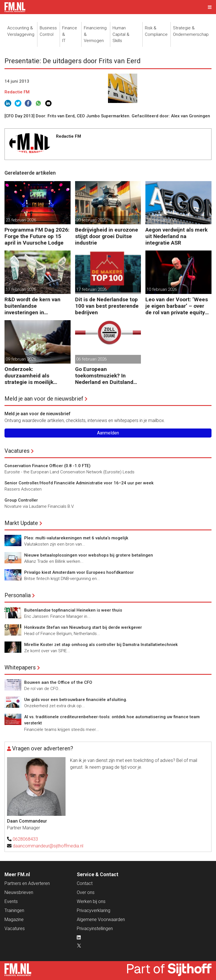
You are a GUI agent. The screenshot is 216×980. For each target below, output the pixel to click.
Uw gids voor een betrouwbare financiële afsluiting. (76, 700)
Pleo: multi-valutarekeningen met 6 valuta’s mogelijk (76, 538)
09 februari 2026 (21, 359)
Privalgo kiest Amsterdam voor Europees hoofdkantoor (79, 572)
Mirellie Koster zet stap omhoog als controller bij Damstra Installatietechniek (101, 645)
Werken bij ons (91, 901)
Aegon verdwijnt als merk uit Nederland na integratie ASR (176, 236)
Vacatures (17, 451)
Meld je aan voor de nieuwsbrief (44, 399)
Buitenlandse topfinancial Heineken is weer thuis (73, 610)
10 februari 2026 (162, 289)
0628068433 (25, 839)
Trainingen (14, 910)
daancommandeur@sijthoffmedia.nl (48, 846)
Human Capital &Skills (121, 34)
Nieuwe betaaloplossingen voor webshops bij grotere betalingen (89, 555)
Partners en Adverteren (27, 883)
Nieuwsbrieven (19, 892)
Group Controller (21, 500)
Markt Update (21, 523)
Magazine (14, 919)
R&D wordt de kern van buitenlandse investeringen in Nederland (32, 306)
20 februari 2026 (91, 220)
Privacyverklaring (94, 910)
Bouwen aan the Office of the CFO (58, 682)
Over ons (86, 892)
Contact (85, 883)
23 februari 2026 (21, 220)
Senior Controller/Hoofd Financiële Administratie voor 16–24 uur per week (79, 483)
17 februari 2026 (21, 289)
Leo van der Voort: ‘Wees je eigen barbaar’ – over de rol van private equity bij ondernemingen (177, 306)
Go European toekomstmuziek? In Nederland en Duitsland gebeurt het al (104, 376)
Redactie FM (17, 92)
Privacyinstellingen (95, 929)
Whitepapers (20, 667)
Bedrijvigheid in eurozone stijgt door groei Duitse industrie (107, 236)
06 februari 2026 (91, 359)
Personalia (18, 595)
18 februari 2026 (162, 220)
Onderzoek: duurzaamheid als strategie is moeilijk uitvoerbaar (29, 376)
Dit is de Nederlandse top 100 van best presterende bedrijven (107, 306)
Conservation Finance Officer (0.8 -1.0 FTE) (48, 466)
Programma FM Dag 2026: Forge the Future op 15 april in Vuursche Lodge (37, 236)
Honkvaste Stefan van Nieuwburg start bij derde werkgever (83, 627)
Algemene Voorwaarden (101, 919)
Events (11, 901)
